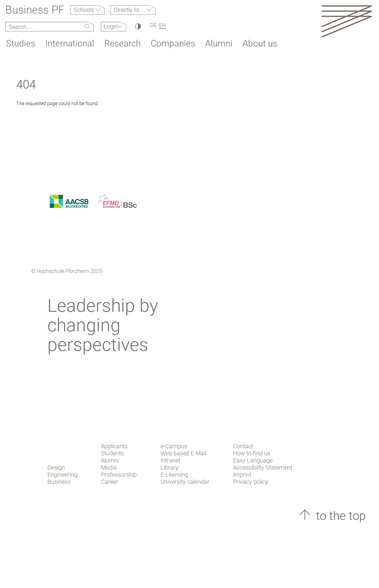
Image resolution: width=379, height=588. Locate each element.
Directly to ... (130, 10)
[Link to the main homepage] (347, 21)
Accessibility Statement (263, 467)
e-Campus (174, 446)
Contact (243, 446)
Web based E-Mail (183, 453)
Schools (85, 10)
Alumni (219, 43)
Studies (21, 43)
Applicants (114, 446)
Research (122, 43)
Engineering (62, 475)
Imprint (242, 475)
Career (110, 482)
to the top (339, 516)
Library (170, 467)
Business (59, 482)
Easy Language (253, 460)
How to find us (252, 453)
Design (56, 467)
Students (112, 453)
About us (260, 43)
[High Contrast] (138, 26)
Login (111, 26)
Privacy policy (251, 482)
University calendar (185, 482)
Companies (173, 43)
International (70, 43)
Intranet (170, 460)
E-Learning (174, 475)
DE (153, 25)
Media (109, 467)
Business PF (35, 10)
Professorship (119, 475)
